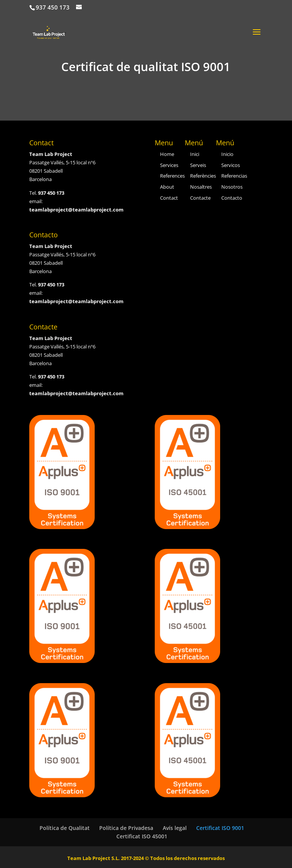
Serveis (198, 165)
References (172, 176)
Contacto (232, 198)
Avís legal (175, 828)
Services (169, 165)
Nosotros (232, 187)
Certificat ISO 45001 (142, 836)
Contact (169, 198)
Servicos (231, 165)
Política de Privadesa (126, 828)
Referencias (234, 176)
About (167, 187)
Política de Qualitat (65, 828)
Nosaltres (201, 187)
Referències (203, 176)
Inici (195, 154)
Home (167, 154)
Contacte (200, 198)
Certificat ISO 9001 (220, 828)
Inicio (227, 154)
